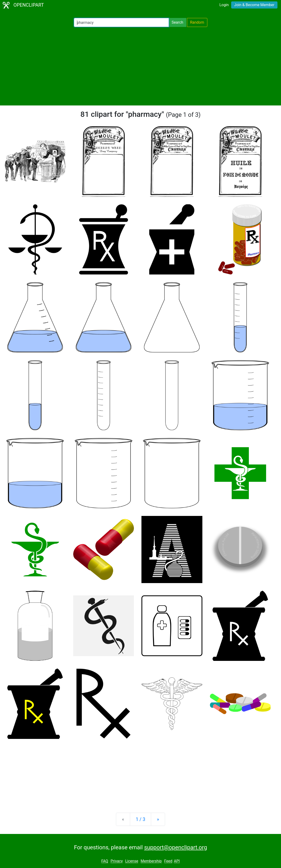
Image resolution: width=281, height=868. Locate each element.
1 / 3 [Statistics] (141, 819)
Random (197, 22)
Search (177, 22)
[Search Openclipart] (121, 22)
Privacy (117, 861)
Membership (151, 861)
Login (224, 5)
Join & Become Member (254, 5)
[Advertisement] (140, 66)
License (132, 861)
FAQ (105, 861)
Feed (168, 861)
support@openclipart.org (175, 847)
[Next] (158, 819)
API (177, 861)
